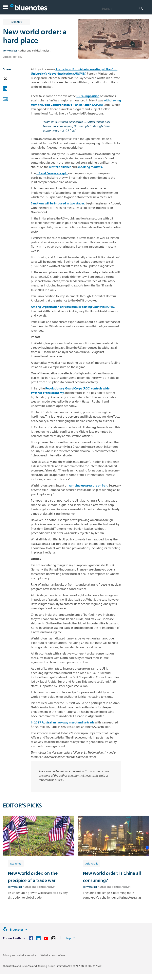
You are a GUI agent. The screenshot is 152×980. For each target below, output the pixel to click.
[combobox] (122, 8)
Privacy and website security (19, 955)
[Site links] (26, 929)
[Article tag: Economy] (16, 863)
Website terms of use (53, 955)
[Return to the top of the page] (70, 938)
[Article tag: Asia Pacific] (92, 863)
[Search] (122, 8)
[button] (5, 7)
